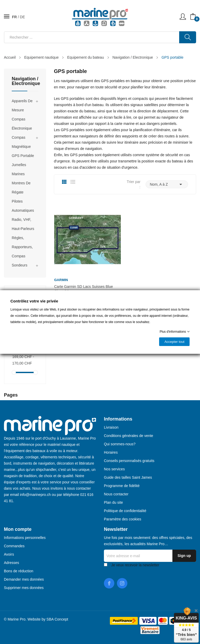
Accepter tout (174, 342)
